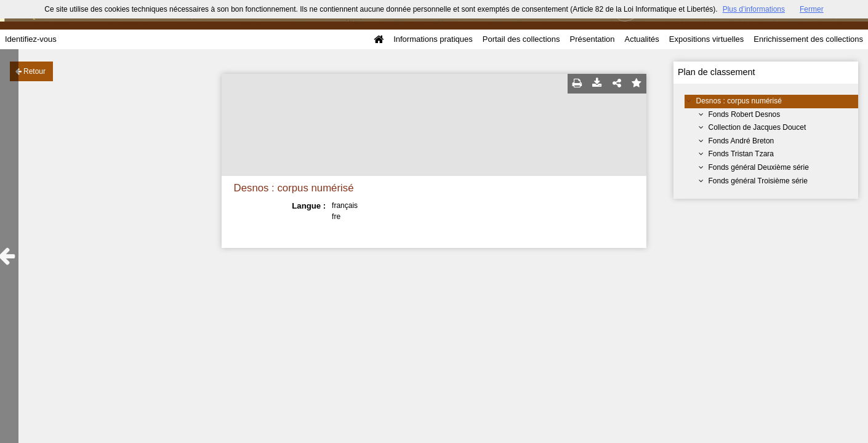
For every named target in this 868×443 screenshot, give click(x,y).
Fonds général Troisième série (758, 181)
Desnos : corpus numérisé (739, 101)
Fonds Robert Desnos (745, 114)
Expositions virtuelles (706, 39)
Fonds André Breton (741, 141)
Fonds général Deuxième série (759, 167)
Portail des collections (521, 39)
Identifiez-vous (31, 39)
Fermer (812, 9)
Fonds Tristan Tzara (741, 154)
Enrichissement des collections (808, 39)
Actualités (641, 39)
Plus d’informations (754, 9)
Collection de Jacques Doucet (757, 127)
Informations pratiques (433, 39)
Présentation (592, 39)
